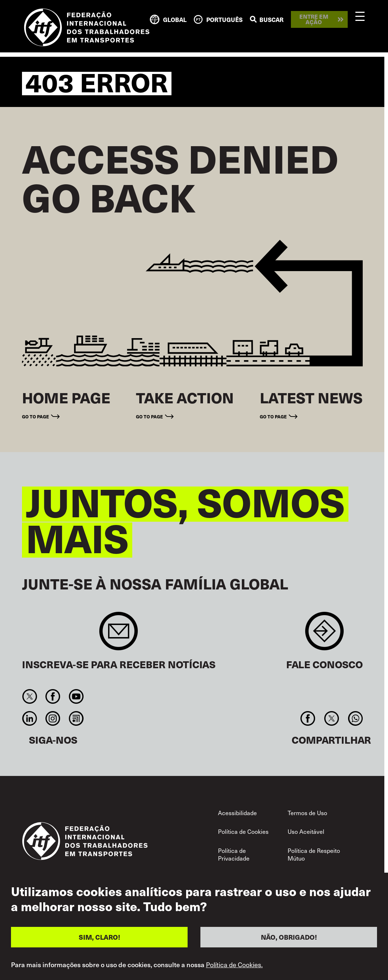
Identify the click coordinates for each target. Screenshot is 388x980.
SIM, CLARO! (99, 938)
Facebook (53, 696)
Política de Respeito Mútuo (314, 854)
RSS (76, 718)
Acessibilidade (237, 813)
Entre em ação (314, 19)
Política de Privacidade (234, 854)
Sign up (119, 635)
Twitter (30, 696)
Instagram (53, 718)
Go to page (36, 417)
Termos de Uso (307, 813)
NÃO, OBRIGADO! (289, 938)
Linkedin (30, 718)
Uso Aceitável (306, 831)
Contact (324, 635)
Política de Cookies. (234, 966)
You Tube (76, 696)
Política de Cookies (243, 831)
